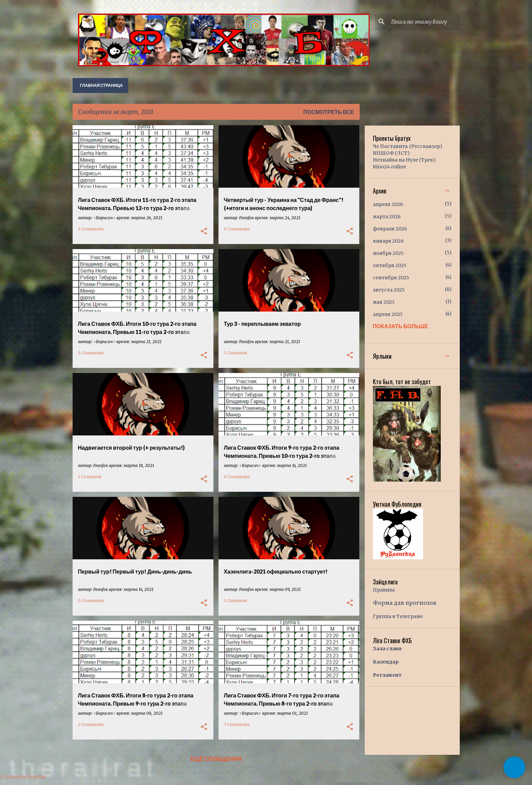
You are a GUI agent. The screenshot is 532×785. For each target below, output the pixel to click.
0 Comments (237, 229)
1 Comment (235, 353)
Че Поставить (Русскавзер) (408, 146)
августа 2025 (389, 290)
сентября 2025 (391, 278)
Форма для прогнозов (405, 603)
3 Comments (91, 229)
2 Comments (91, 353)
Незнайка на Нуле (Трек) (404, 160)
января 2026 (388, 241)
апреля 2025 (388, 314)
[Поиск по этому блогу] (424, 22)
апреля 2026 (388, 204)
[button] (204, 231)
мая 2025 (384, 302)
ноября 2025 (388, 253)
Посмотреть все (329, 112)
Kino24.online (389, 167)
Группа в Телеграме (398, 616)
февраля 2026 (390, 229)
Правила (384, 590)
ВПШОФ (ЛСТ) (391, 153)
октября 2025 (390, 265)
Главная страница (101, 85)
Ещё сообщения (216, 759)
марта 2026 (387, 217)
